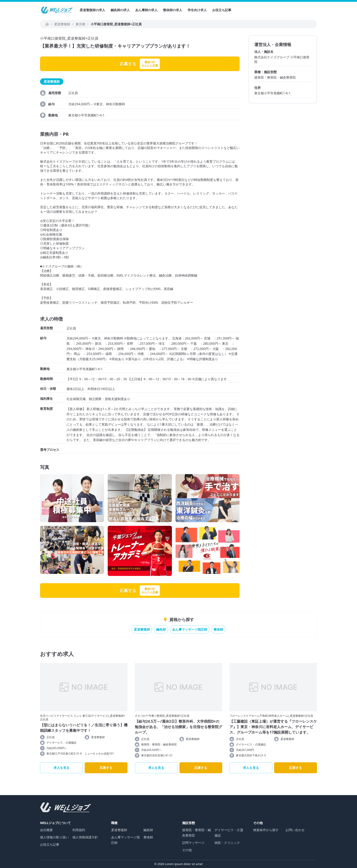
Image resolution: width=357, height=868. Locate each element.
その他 (187, 850)
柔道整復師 (142, 629)
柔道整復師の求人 (92, 10)
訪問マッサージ (193, 843)
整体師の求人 (173, 10)
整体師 (218, 629)
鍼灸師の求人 (120, 10)
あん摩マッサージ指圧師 (190, 629)
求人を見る (61, 768)
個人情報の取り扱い (54, 837)
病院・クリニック (227, 843)
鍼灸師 (161, 629)
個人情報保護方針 (85, 837)
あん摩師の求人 (146, 10)
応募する (106, 768)
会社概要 (46, 830)
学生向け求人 (197, 10)
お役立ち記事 (222, 10)
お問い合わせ (295, 830)
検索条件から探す (266, 830)
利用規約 (79, 830)
